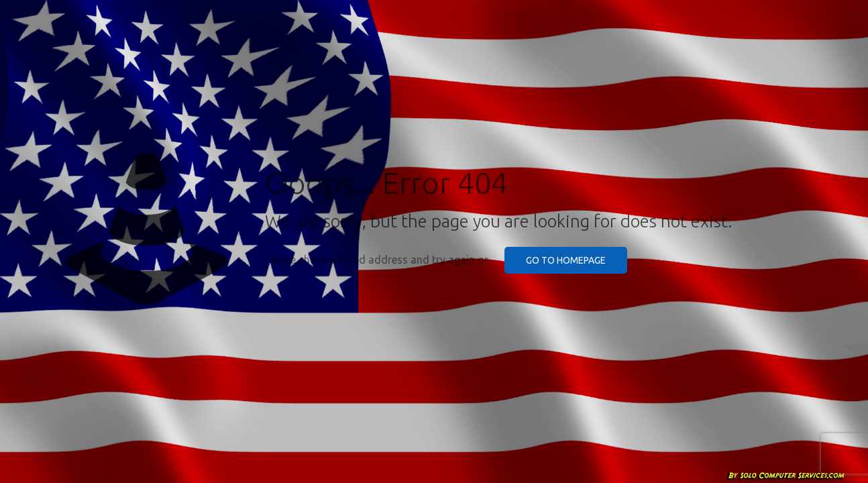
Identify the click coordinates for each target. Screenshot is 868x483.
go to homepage (566, 260)
